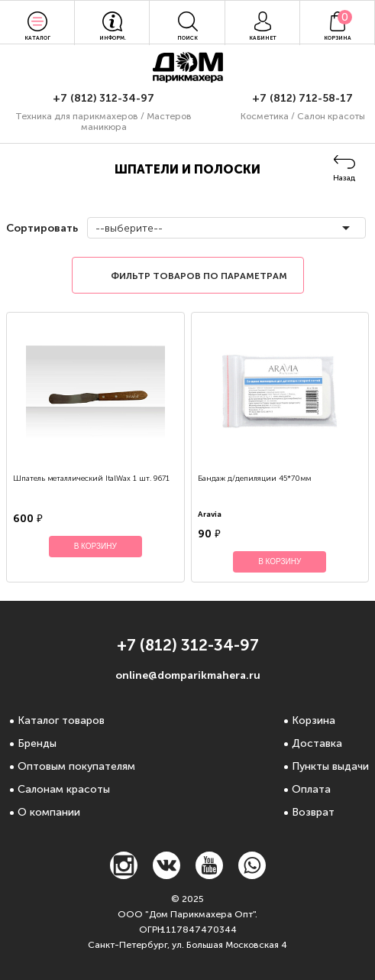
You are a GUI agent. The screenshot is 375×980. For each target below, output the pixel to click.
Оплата (311, 789)
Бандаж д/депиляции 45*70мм (254, 479)
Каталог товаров (61, 720)
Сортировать (40, 228)
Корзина (314, 720)
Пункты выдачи (330, 766)
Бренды (37, 743)
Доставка (317, 743)
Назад (344, 178)
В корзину (95, 546)
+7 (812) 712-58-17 (302, 98)
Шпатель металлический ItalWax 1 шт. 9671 (91, 479)
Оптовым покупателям (76, 766)
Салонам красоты (64, 789)
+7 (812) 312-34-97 (103, 98)
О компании (49, 812)
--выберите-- (129, 228)
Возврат (313, 812)
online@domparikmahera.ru (188, 675)
